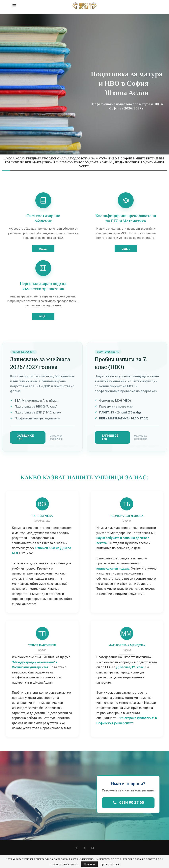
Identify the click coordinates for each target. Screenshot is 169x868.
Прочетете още (110, 864)
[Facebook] (76, 848)
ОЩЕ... (43, 249)
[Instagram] (84, 848)
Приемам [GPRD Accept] (89, 864)
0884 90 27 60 (128, 802)
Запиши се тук (25, 437)
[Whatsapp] (93, 848)
